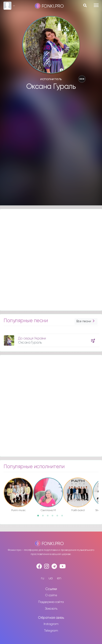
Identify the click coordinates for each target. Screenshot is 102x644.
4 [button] (54, 517)
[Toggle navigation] (96, 5)
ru (42, 578)
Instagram (51, 624)
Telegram (51, 631)
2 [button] (44, 517)
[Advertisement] (51, 150)
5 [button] (59, 517)
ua (51, 578)
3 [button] (49, 517)
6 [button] (64, 517)
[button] (82, 79)
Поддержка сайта (51, 602)
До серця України (32, 338)
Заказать (51, 609)
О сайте (51, 595)
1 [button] (40, 517)
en (59, 578)
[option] (51, 339)
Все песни (86, 321)
